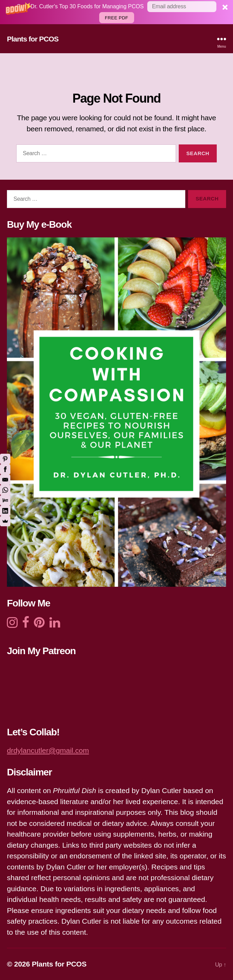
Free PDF (116, 18)
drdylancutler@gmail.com (48, 750)
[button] (116, 12)
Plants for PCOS (33, 39)
